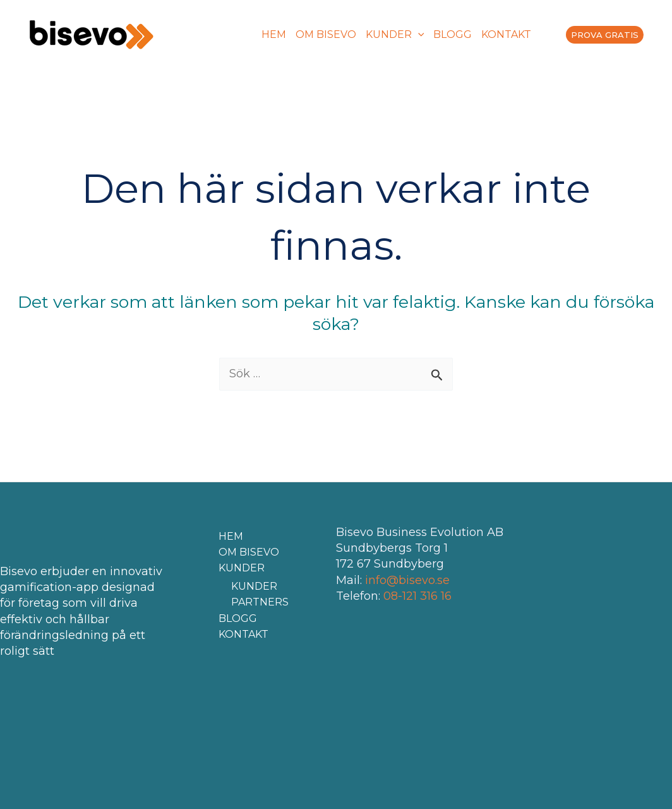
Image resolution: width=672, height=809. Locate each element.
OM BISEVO (326, 34)
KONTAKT (506, 34)
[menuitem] (539, 35)
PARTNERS (260, 602)
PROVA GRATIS (605, 35)
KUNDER (395, 35)
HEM (274, 34)
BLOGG (453, 34)
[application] (418, 35)
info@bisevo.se (407, 580)
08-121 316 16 (417, 596)
